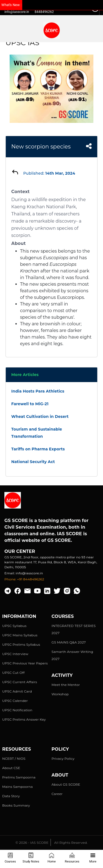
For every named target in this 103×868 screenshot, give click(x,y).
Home (52, 858)
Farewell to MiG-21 (30, 404)
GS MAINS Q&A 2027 (69, 642)
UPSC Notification (17, 710)
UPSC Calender (15, 701)
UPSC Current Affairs (20, 682)
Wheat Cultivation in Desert (40, 417)
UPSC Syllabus (14, 626)
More (93, 858)
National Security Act (33, 462)
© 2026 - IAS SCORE (32, 843)
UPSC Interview (15, 654)
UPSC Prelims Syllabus (21, 644)
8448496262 (44, 12)
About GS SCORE (66, 784)
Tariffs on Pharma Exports (38, 449)
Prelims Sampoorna (19, 777)
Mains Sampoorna (17, 787)
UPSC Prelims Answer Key (24, 719)
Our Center (20, 551)
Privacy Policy (63, 759)
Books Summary (16, 805)
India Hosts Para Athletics (38, 391)
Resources (72, 858)
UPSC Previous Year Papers (25, 663)
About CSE (11, 768)
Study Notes (31, 858)
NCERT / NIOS (14, 759)
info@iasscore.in (17, 12)
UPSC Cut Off (13, 673)
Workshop (60, 694)
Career (57, 794)
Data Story (11, 796)
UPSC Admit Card (17, 691)
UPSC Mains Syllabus (20, 635)
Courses (10, 858)
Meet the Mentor (66, 685)
